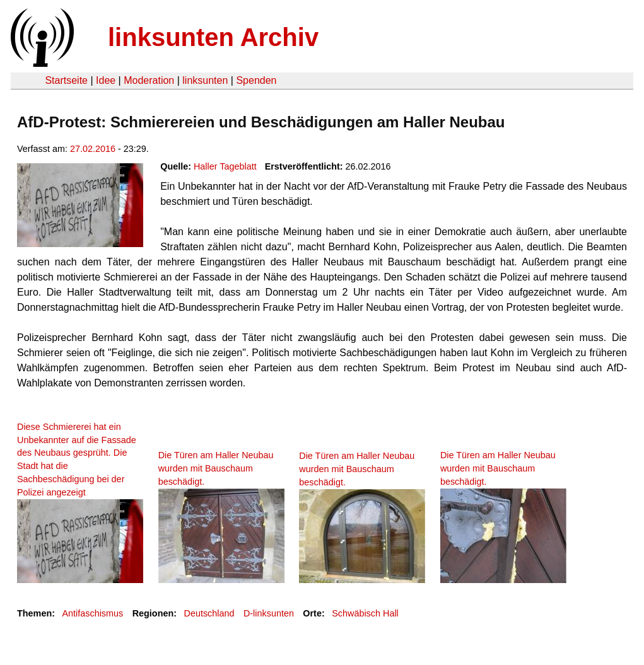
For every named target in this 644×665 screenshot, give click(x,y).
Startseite (66, 80)
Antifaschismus (92, 613)
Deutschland (209, 613)
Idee (106, 80)
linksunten (205, 80)
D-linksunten (269, 613)
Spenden (256, 80)
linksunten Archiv (213, 37)
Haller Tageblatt (225, 166)
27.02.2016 (93, 149)
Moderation (149, 80)
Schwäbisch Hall (365, 613)
